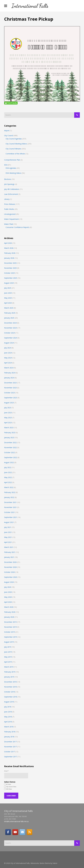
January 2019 (9, 677)
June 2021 (8, 532)
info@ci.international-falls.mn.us (16, 821)
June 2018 (8, 712)
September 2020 (11, 577)
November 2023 (10, 388)
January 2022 (9, 497)
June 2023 (8, 413)
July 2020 (8, 587)
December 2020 (10, 562)
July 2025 (8, 288)
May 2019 (8, 657)
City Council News (10, 787)
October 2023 (9, 393)
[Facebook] (8, 832)
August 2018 (9, 702)
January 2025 (9, 318)
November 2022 (10, 447)
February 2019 (10, 672)
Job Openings (9, 184)
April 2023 (8, 423)
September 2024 (11, 338)
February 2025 (10, 313)
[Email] (22, 832)
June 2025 (8, 293)
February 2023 (10, 433)
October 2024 (9, 333)
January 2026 (9, 258)
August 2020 (9, 582)
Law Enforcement (11, 194)
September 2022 (11, 457)
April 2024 (8, 363)
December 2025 (10, 263)
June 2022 (8, 472)
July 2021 (8, 527)
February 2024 (10, 373)
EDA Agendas (11, 168)
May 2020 (8, 597)
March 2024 (9, 368)
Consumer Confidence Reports (18, 227)
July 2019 (8, 647)
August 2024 (9, 343)
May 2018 (8, 717)
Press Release (10, 204)
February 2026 (10, 253)
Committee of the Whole (15, 154)
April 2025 (8, 303)
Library (7, 199)
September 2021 (11, 517)
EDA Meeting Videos (14, 173)
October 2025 (9, 273)
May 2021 (8, 537)
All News (8, 784)
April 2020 (8, 602)
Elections (8, 179)
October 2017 (9, 752)
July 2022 (8, 467)
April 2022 (8, 482)
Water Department (11, 219)
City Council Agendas (14, 139)
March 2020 (9, 607)
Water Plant (9, 224)
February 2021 (10, 552)
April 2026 (8, 243)
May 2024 (8, 358)
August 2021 (9, 522)
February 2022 (10, 492)
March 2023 (9, 428)
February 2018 (10, 732)
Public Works (9, 209)
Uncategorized (10, 214)
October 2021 (9, 512)
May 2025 (8, 298)
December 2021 (10, 502)
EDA (6, 165)
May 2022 (8, 477)
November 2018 (10, 687)
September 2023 (11, 398)
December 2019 (10, 622)
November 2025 (10, 268)
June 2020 (8, 592)
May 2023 (8, 418)
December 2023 (10, 383)
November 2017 (10, 747)
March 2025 (9, 308)
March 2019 (9, 667)
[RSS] (30, 832)
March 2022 (9, 487)
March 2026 (9, 248)
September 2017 (11, 757)
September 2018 (11, 697)
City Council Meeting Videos (16, 144)
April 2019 (8, 662)
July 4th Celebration (12, 189)
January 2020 (9, 617)
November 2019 (10, 627)
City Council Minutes (13, 149)
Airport (7, 131)
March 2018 (9, 727)
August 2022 (9, 462)
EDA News (8, 789)
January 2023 (9, 438)
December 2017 (10, 742)
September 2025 (11, 278)
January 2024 (9, 378)
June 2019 (8, 652)
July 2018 (8, 707)
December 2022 (10, 442)
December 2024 (10, 323)
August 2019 (9, 642)
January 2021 (9, 557)
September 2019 (11, 637)
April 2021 (8, 542)
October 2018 (9, 692)
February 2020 (10, 612)
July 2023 (8, 408)
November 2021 (10, 507)
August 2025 (9, 283)
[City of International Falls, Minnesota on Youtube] (15, 832)
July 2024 (8, 348)
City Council (9, 136)
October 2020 (9, 572)
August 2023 (9, 403)
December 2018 (10, 682)
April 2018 (8, 722)
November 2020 (10, 567)
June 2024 (8, 353)
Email (6, 771)
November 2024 (10, 328)
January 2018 (9, 737)
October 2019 (9, 632)
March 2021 (9, 547)
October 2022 (9, 452)
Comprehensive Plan (12, 160)
